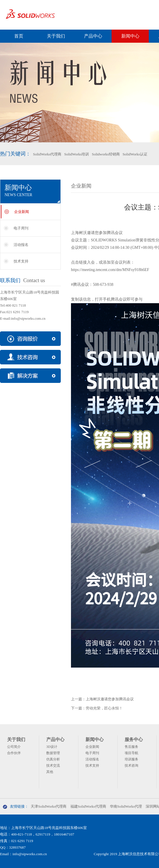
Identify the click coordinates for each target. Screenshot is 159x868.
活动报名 (21, 245)
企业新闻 (22, 212)
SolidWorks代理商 (47, 154)
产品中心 (93, 36)
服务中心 (134, 739)
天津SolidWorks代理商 (49, 806)
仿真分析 (53, 759)
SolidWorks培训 (77, 154)
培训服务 (131, 759)
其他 (50, 772)
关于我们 (56, 36)
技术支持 (21, 261)
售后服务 (131, 747)
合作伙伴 (14, 753)
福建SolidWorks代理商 (88, 806)
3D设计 (52, 747)
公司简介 (14, 747)
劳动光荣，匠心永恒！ (104, 708)
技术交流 (53, 766)
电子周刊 (21, 228)
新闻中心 (130, 36)
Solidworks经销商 (106, 154)
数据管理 (53, 753)
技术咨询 (131, 766)
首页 (19, 36)
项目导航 (131, 753)
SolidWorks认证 (135, 154)
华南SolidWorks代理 (126, 806)
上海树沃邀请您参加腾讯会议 (110, 699)
